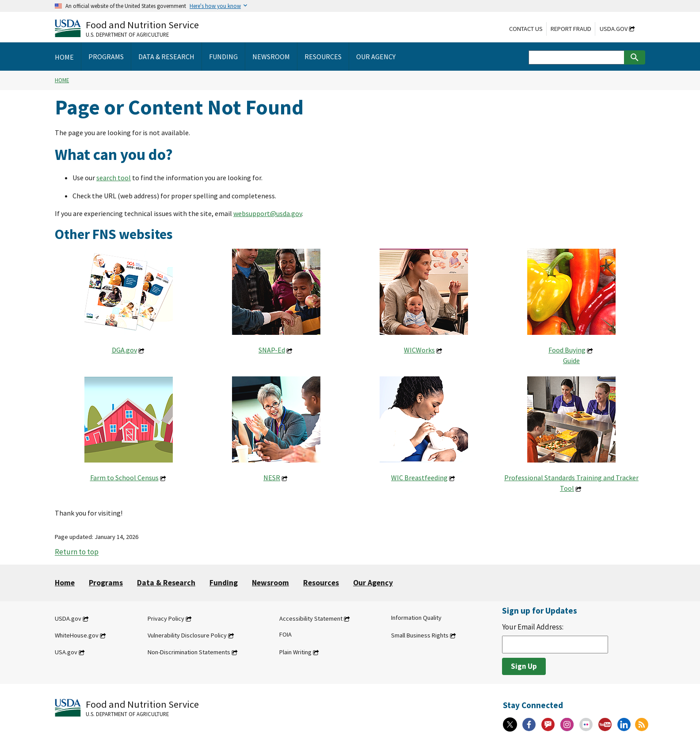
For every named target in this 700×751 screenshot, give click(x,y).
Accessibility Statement (311, 618)
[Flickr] (586, 724)
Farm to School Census (124, 478)
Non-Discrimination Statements (189, 652)
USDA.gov (614, 29)
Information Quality (416, 618)
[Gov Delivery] (548, 724)
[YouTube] (605, 724)
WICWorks (419, 350)
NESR (272, 478)
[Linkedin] (624, 724)
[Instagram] (567, 724)
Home (62, 80)
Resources (321, 583)
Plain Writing (295, 652)
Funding (224, 583)
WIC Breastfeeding (419, 478)
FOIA (285, 634)
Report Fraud (571, 29)
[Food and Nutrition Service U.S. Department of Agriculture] (127, 28)
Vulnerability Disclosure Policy (187, 635)
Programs (106, 583)
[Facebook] (529, 724)
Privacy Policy (166, 618)
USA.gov (66, 652)
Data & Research (166, 583)
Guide (571, 360)
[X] (510, 724)
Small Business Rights (420, 635)
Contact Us (526, 29)
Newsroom (270, 583)
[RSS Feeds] (642, 724)
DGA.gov (124, 350)
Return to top (77, 552)
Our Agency (373, 583)
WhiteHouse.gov (77, 635)
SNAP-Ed (272, 350)
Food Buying (567, 350)
